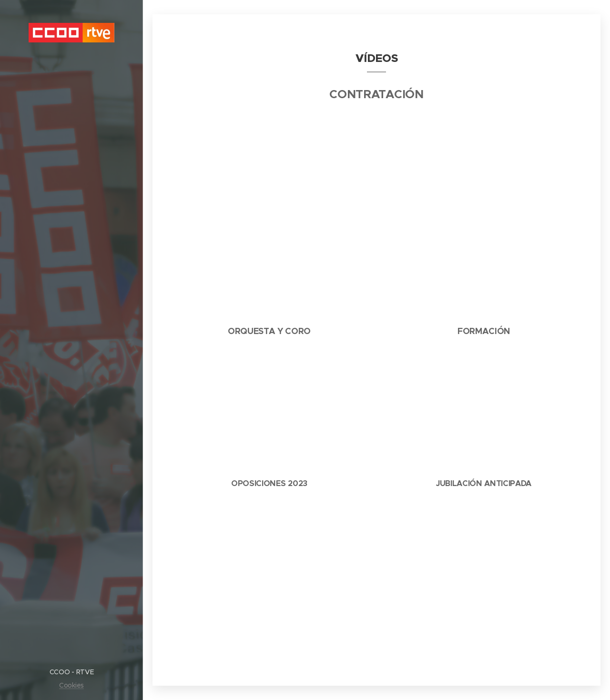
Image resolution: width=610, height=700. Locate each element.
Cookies (71, 685)
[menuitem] (71, 289)
